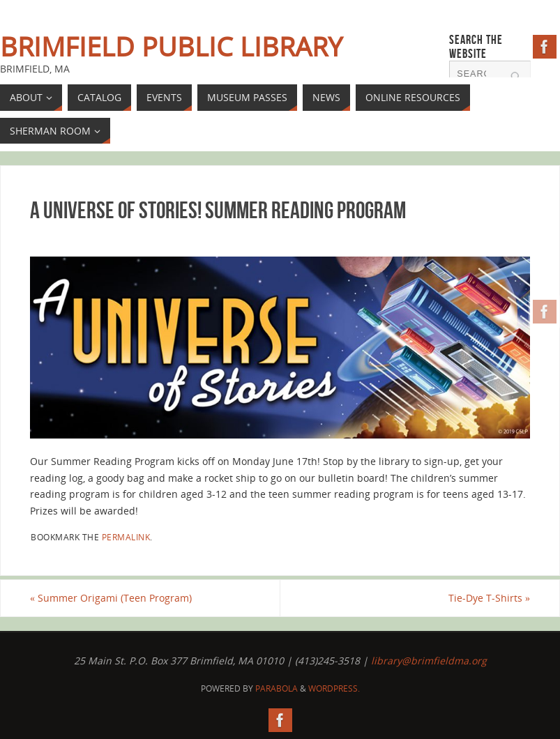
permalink (126, 537)
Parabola (277, 688)
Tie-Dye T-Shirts (489, 598)
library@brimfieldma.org (429, 661)
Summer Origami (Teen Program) (111, 598)
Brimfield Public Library (171, 46)
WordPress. (334, 688)
